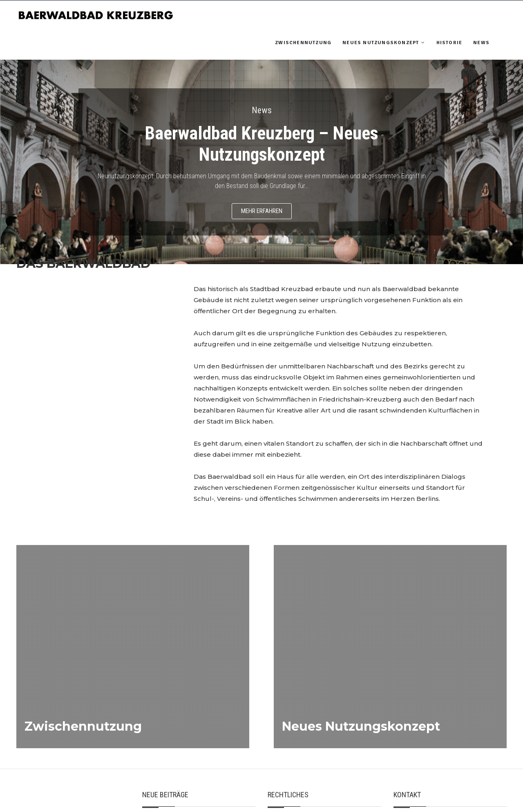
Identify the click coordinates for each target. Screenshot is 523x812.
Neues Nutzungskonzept (381, 43)
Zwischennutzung (303, 43)
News (481, 43)
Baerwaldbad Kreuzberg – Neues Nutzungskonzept (261, 144)
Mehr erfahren (262, 211)
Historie (449, 43)
